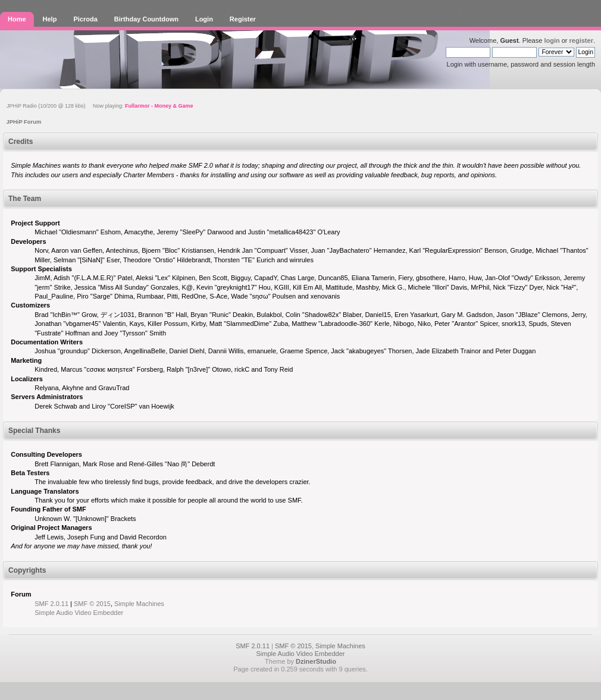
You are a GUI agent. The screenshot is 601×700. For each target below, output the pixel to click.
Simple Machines (139, 604)
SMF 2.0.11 (51, 604)
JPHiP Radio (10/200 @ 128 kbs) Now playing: (100, 106)
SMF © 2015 (92, 604)
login (552, 40)
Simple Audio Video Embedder (79, 613)
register (581, 40)
